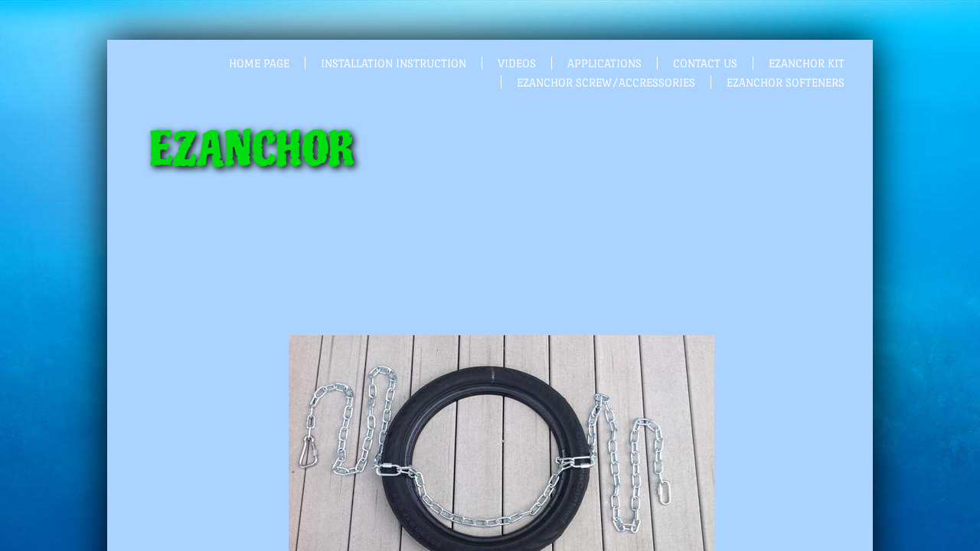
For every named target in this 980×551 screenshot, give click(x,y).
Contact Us (705, 63)
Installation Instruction (394, 63)
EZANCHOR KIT (807, 63)
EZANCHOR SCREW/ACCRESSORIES (606, 82)
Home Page (259, 63)
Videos (517, 63)
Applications (604, 63)
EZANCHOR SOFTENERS (786, 82)
